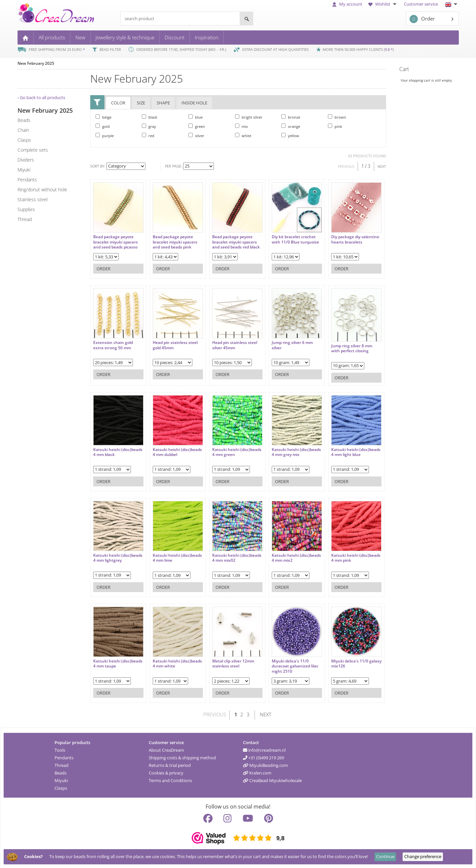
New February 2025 (36, 63)
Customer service (421, 4)
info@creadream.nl (264, 749)
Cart (404, 69)
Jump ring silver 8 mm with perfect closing (338, 345)
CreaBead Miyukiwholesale (272, 779)
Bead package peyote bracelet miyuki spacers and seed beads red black (228, 241)
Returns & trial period (170, 764)
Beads (60, 772)
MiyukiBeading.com (265, 764)
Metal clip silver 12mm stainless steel (227, 659)
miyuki (24, 170)
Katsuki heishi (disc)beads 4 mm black (115, 448)
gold (103, 126)
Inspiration (207, 37)
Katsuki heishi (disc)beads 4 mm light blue (339, 450)
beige (103, 117)
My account (347, 4)
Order (422, 19)
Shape (163, 103)
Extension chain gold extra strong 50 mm (113, 342)
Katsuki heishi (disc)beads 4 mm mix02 (228, 553)
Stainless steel (33, 199)
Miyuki (61, 779)
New (80, 37)
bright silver (249, 117)
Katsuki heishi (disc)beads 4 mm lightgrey (110, 556)
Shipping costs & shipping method (182, 756)
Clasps (61, 787)
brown (337, 117)
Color (118, 103)
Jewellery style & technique (125, 37)
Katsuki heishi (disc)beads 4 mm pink (339, 553)
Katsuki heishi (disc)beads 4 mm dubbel (173, 448)
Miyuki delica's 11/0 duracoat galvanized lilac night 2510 (285, 662)
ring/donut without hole (42, 189)
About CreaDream (166, 749)
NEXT (382, 166)
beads (24, 120)
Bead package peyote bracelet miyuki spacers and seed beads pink (172, 239)
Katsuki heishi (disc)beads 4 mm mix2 (283, 553)
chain (23, 130)
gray (149, 126)
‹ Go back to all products (41, 97)
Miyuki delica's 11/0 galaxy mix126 (337, 659)
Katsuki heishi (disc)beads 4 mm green (228, 448)
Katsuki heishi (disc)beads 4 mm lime (170, 553)
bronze (291, 117)
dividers (26, 160)
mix (241, 126)
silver (196, 135)
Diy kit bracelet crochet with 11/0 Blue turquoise (284, 239)
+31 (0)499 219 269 (263, 756)
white (243, 135)
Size (141, 103)
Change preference (423, 856)
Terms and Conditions (170, 779)
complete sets (33, 150)
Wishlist (383, 4)
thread (25, 219)
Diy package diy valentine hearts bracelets (334, 239)
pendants (27, 180)
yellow (290, 135)
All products (52, 37)
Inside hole (194, 103)
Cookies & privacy (166, 772)
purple (105, 135)
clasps (24, 140)
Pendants (64, 756)
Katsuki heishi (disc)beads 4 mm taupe (116, 659)
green (197, 126)
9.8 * (389, 49)
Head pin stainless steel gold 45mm (172, 342)
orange (291, 126)
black (150, 117)
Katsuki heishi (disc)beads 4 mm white (172, 659)
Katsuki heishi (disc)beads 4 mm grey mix (283, 450)
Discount (175, 37)
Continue (385, 856)
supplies (26, 209)
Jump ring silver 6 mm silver (282, 342)
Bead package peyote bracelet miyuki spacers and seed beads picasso (116, 239)
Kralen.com (257, 772)
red (148, 135)
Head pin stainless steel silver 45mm (228, 342)
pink (335, 126)
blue (196, 117)
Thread (61, 764)
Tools (60, 749)
